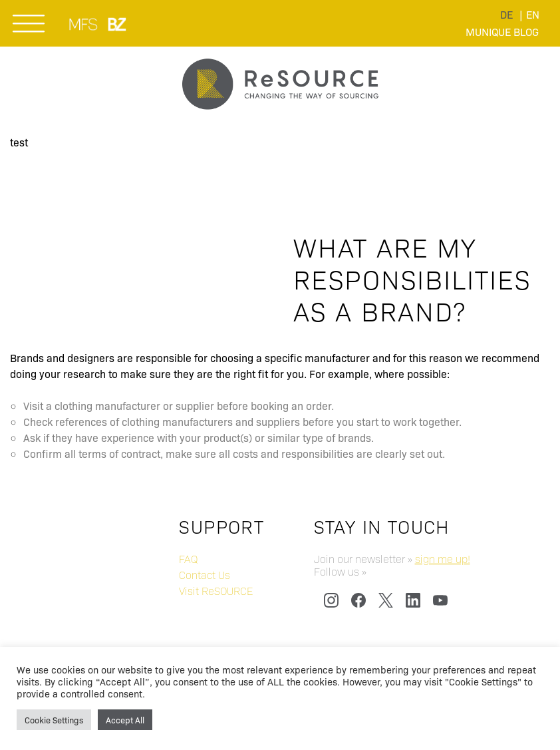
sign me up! (443, 559)
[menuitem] (506, 14)
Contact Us (205, 575)
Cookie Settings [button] (54, 720)
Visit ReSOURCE (216, 591)
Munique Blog (502, 32)
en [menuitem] (533, 14)
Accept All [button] (125, 720)
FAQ (188, 559)
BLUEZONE (118, 24)
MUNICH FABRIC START (84, 24)
